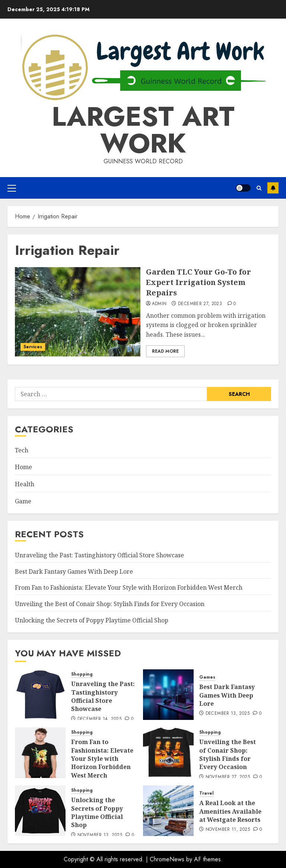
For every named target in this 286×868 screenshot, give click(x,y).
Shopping (82, 674)
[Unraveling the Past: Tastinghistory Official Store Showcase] (40, 695)
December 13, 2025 (228, 714)
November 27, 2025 (228, 777)
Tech (22, 450)
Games (207, 677)
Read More (165, 351)
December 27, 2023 (200, 304)
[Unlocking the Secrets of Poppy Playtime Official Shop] (40, 811)
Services (33, 347)
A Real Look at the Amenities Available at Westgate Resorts (230, 811)
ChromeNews (167, 859)
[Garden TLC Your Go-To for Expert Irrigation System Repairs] (78, 312)
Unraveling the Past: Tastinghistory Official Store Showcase (99, 555)
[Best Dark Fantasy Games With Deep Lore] (168, 695)
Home (23, 467)
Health (25, 484)
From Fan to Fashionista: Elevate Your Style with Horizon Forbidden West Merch (129, 587)
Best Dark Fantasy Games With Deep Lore (74, 571)
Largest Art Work (143, 130)
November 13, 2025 (100, 835)
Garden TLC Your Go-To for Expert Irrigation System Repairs (198, 282)
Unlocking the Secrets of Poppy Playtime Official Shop (92, 620)
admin (159, 304)
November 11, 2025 (228, 830)
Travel (206, 793)
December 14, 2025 (99, 719)
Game (23, 501)
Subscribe (273, 188)
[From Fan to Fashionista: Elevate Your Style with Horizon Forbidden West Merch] (40, 753)
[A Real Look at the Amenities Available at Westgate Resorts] (168, 811)
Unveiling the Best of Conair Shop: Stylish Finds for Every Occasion (110, 604)
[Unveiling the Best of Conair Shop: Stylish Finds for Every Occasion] (168, 753)
